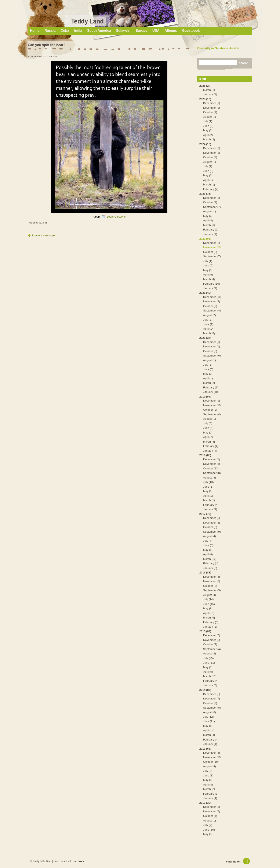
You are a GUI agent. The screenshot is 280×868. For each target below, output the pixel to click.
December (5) (212, 518)
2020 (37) (205, 338)
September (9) (212, 532)
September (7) (212, 207)
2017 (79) (205, 514)
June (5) (208, 369)
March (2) (209, 139)
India (78, 31)
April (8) (208, 220)
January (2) (210, 627)
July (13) (208, 482)
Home (35, 31)
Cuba (65, 31)
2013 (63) (205, 749)
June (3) (208, 171)
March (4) (209, 279)
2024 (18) (205, 144)
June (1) (208, 324)
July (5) (208, 423)
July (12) (208, 717)
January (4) (210, 451)
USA (156, 31)
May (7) (208, 667)
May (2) (208, 130)
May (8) (208, 608)
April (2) (208, 135)
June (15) (209, 604)
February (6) (211, 622)
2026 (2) (204, 86)
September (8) (212, 473)
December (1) (212, 103)
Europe (141, 31)
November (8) (212, 523)
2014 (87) (205, 690)
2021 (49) (205, 293)
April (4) (208, 785)
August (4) (210, 536)
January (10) (211, 392)
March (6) (209, 225)
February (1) (211, 387)
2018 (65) (205, 455)
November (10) (212, 247)
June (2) (208, 126)
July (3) (208, 365)
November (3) (212, 301)
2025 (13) (205, 99)
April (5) (208, 275)
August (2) (210, 315)
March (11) (210, 676)
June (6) (208, 265)
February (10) (212, 284)
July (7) (208, 541)
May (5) (208, 550)
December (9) (212, 401)
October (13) (211, 468)
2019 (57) (205, 397)
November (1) (212, 108)
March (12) (210, 559)
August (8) (210, 478)
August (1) (210, 117)
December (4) (212, 577)
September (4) (212, 311)
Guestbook (191, 31)
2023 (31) (205, 194)
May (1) (208, 491)
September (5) (212, 590)
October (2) (210, 157)
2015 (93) (205, 631)
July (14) (208, 599)
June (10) (209, 830)
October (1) (210, 112)
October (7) (210, 306)
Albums (171, 31)
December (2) (212, 148)
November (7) (212, 699)
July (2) (208, 166)
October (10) (211, 762)
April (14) (209, 329)
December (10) (212, 297)
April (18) (209, 613)
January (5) (210, 685)
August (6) (210, 712)
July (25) (208, 658)
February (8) (211, 794)
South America (99, 31)
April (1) (208, 180)
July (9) (208, 771)
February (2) (211, 189)
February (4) (211, 446)
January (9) (210, 509)
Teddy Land (87, 21)
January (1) (210, 94)
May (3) (208, 175)
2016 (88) (205, 572)
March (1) (209, 90)
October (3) (210, 351)
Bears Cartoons (116, 217)
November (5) (212, 464)
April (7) (208, 437)
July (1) (208, 121)
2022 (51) (205, 239)
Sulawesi (123, 31)
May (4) (208, 216)
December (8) (212, 807)
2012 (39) (205, 803)
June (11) (209, 663)
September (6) (212, 356)
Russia (50, 31)
